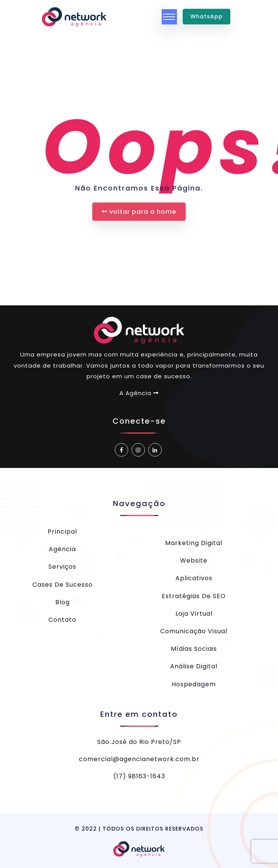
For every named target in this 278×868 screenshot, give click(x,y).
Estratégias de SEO (194, 596)
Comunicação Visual (194, 631)
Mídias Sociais (194, 649)
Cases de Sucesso (63, 585)
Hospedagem (194, 684)
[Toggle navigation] (169, 17)
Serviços (62, 567)
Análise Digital (194, 666)
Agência (62, 549)
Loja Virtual (194, 614)
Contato (62, 620)
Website (194, 561)
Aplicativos (194, 578)
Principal (62, 532)
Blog (63, 602)
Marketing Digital (194, 543)
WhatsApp (206, 16)
